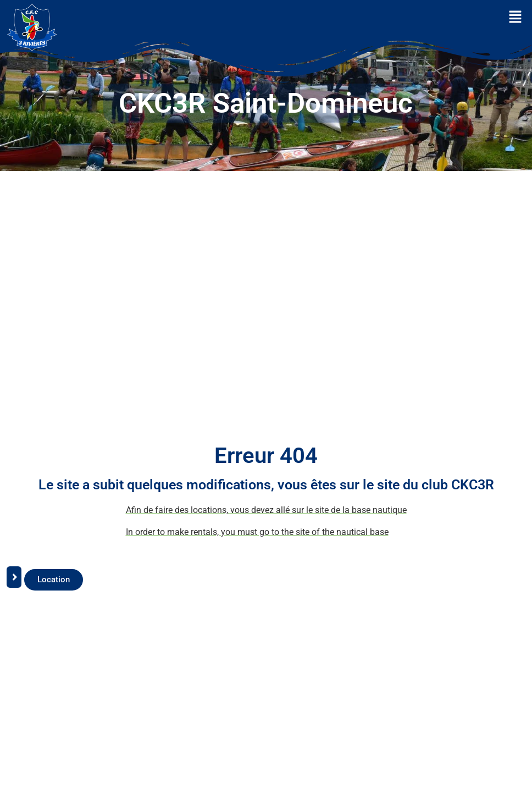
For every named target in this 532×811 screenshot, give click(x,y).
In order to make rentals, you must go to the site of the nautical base (257, 532)
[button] (516, 17)
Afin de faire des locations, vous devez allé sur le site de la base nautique (266, 510)
